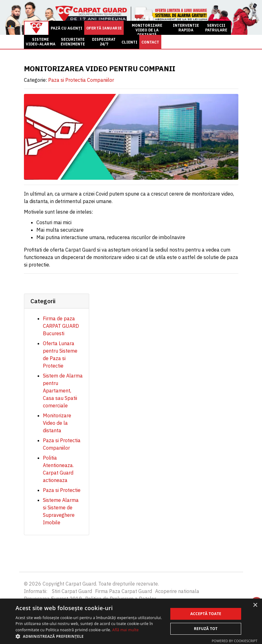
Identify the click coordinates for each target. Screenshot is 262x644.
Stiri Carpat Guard (72, 591)
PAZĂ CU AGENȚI (67, 28)
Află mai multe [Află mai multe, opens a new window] (125, 630)
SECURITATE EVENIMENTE (73, 42)
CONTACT (150, 42)
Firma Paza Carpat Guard (124, 591)
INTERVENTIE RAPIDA (186, 28)
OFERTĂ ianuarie (104, 28)
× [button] (255, 605)
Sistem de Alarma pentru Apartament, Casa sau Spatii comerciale (63, 391)
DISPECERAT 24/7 (104, 42)
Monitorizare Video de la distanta (57, 423)
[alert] (131, 621)
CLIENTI (129, 42)
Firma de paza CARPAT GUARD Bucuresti (61, 326)
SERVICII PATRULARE (216, 28)
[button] (90, 636)
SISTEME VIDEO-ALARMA (41, 42)
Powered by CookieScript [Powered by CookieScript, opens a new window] (234, 641)
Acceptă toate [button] (206, 614)
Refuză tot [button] (206, 629)
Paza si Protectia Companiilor (81, 80)
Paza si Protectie (62, 490)
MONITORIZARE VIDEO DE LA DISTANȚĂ (147, 29)
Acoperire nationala (177, 591)
